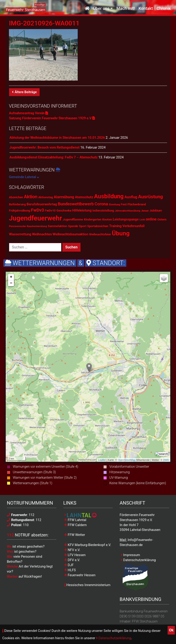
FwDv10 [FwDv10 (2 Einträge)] (50, 211)
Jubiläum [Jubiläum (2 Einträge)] (156, 211)
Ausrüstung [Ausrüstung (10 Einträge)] (150, 197)
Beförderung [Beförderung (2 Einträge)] (17, 204)
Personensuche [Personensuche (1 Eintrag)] (17, 226)
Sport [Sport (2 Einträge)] (83, 226)
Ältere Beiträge (24, 92)
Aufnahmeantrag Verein (28, 113)
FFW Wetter (75, 535)
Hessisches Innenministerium (87, 585)
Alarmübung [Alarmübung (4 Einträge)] (64, 197)
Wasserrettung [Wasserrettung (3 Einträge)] (20, 234)
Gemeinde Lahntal (24, 177)
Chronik (164, 9)
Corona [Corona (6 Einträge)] (101, 204)
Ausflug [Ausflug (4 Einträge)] (131, 197)
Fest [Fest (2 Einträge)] (124, 204)
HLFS (70, 570)
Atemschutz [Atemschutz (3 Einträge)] (84, 197)
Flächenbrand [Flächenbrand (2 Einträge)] (137, 204)
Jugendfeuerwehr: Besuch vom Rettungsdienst (44, 147)
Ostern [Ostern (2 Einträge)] (162, 219)
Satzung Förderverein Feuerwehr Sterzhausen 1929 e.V (52, 118)
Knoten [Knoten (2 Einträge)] (107, 219)
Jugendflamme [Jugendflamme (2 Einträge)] (73, 219)
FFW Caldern (76, 525)
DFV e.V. (72, 560)
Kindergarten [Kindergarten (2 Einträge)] (93, 219)
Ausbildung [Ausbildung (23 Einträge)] (109, 196)
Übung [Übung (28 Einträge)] (121, 233)
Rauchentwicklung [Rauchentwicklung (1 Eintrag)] (37, 226)
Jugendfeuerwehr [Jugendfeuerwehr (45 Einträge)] (35, 218)
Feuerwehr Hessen (80, 575)
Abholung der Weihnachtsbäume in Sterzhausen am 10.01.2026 (57, 138)
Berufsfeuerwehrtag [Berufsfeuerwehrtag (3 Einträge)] (42, 204)
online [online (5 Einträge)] (151, 219)
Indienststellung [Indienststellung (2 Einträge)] (103, 211)
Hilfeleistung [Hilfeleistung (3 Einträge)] (82, 210)
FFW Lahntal (75, 520)
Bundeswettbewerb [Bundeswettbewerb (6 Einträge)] (76, 204)
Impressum (130, 555)
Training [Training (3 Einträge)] (115, 226)
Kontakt (146, 9)
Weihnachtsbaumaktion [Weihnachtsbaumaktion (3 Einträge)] (70, 234)
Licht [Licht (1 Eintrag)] (142, 220)
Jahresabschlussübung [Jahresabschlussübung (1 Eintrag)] (128, 211)
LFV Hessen (75, 555)
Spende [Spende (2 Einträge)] (73, 226)
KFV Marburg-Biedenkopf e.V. (88, 545)
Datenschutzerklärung (114, 638)
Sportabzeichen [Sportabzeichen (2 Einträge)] (98, 226)
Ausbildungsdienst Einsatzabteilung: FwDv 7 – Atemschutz (54, 157)
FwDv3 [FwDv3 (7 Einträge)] (37, 210)
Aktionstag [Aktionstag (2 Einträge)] (46, 197)
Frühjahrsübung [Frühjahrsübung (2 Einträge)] (19, 211)
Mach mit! (126, 9)
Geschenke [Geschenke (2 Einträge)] (64, 211)
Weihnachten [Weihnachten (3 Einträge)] (42, 234)
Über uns (101, 9)
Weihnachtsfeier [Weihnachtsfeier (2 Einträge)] (100, 234)
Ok (171, 630)
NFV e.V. (72, 550)
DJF (69, 565)
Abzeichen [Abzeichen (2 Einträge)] (16, 197)
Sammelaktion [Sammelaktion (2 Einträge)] (57, 226)
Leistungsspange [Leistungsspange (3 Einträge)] (126, 219)
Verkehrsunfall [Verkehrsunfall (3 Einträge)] (133, 226)
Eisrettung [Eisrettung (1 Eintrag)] (114, 205)
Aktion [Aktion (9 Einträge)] (31, 197)
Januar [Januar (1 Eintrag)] (145, 211)
